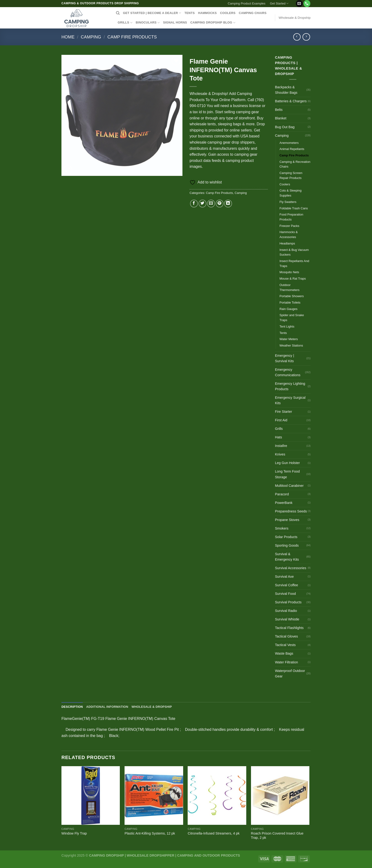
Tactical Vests (285, 645)
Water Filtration (286, 662)
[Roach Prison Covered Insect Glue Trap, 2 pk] (280, 795)
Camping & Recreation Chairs (295, 164)
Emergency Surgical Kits (290, 400)
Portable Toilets (290, 303)
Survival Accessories (291, 568)
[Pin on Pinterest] (220, 204)
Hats (279, 437)
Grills (279, 429)
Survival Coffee (286, 585)
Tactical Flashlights (289, 628)
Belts (279, 110)
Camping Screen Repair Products (291, 175)
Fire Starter (284, 412)
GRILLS (125, 23)
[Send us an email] (299, 4)
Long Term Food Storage (287, 474)
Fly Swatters (288, 202)
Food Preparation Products (291, 217)
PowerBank (284, 503)
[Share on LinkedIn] (228, 204)
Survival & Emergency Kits (287, 557)
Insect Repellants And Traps (294, 263)
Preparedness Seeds (291, 511)
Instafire (281, 446)
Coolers (285, 184)
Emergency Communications (288, 372)
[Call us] (307, 4)
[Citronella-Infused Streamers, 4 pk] (217, 795)
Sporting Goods (287, 545)
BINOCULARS (148, 23)
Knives (280, 454)
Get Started (279, 3)
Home (68, 37)
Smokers (282, 528)
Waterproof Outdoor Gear (290, 673)
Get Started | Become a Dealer (152, 13)
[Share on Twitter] (202, 204)
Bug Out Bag (285, 127)
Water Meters (289, 339)
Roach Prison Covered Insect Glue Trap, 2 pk (277, 836)
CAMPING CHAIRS (253, 13)
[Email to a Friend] (211, 204)
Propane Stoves (287, 520)
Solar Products (286, 537)
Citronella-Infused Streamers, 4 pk (214, 833)
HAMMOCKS (207, 13)
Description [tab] (72, 707)
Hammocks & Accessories (289, 235)
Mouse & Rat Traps (293, 279)
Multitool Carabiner (289, 486)
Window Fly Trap (74, 833)
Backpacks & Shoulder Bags (286, 90)
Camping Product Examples (247, 3)
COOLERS (228, 13)
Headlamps (287, 243)
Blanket (281, 118)
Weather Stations (291, 345)
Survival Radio (286, 611)
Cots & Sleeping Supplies (291, 193)
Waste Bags (284, 653)
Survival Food (285, 594)
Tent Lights (287, 326)
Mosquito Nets (289, 272)
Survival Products (288, 602)
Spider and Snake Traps (292, 318)
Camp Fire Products (132, 37)
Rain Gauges (288, 309)
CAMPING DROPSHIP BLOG (213, 23)
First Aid (281, 420)
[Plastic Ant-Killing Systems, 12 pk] (154, 795)
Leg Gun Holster (287, 463)
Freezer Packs (289, 226)
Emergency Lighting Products (290, 386)
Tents (283, 333)
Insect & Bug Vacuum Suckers (294, 252)
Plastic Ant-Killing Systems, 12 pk (150, 833)
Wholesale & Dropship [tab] (152, 707)
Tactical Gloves (286, 636)
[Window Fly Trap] (91, 795)
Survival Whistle (287, 619)
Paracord (282, 494)
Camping (91, 37)
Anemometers (289, 143)
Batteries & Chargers (291, 101)
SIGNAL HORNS (175, 22)
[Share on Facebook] (194, 204)
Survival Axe (284, 577)
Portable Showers (292, 296)
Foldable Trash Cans (294, 208)
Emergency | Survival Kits (285, 358)
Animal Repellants (292, 149)
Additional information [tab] (107, 707)
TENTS (189, 13)
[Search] (118, 13)
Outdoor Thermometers (289, 287)
